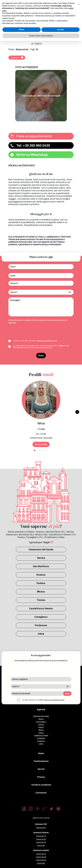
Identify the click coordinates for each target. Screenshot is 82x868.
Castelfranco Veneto (41, 609)
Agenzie (41, 709)
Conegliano (41, 617)
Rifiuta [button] (22, 29)
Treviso (41, 600)
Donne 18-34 (41, 836)
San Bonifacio (41, 566)
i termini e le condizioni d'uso (47, 341)
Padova (41, 583)
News (41, 753)
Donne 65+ (41, 846)
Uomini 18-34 (41, 854)
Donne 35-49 (41, 839)
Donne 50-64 (41, 842)
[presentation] (28, 332)
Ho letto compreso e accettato (43, 700)
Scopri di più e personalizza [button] (41, 36)
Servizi (41, 769)
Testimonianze (41, 761)
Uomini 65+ (41, 863)
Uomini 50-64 (41, 860)
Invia (41, 356)
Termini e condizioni (41, 785)
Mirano (41, 592)
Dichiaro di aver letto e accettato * (35, 341)
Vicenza (41, 575)
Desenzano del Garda (41, 550)
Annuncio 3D (41, 828)
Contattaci (41, 793)
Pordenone (41, 625)
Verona (41, 558)
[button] (79, 4)
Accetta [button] (61, 29)
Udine (41, 634)
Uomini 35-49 (41, 857)
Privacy (41, 777)
